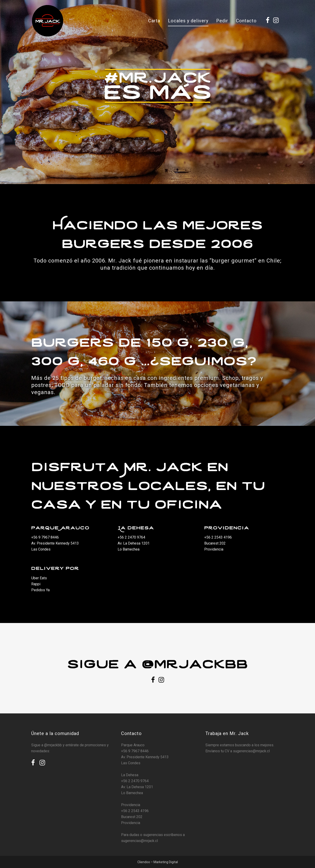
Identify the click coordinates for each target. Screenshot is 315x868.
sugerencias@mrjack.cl (139, 841)
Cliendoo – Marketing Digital (158, 862)
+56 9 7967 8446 (45, 537)
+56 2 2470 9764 (131, 537)
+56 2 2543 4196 (218, 537)
